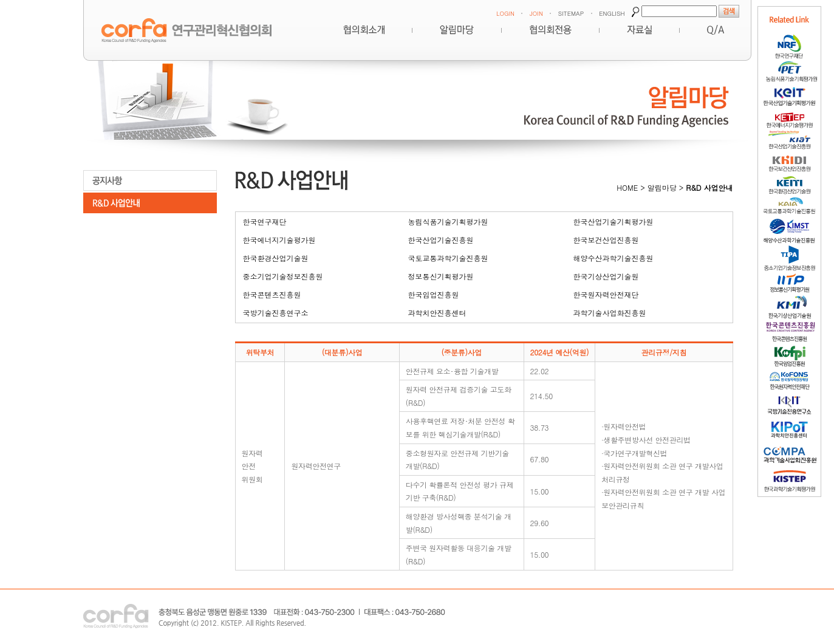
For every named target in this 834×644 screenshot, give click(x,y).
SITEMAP (571, 13)
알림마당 (457, 30)
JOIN (536, 13)
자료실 (639, 30)
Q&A (716, 30)
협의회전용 (550, 30)
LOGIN (505, 13)
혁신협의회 (364, 30)
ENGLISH (612, 13)
